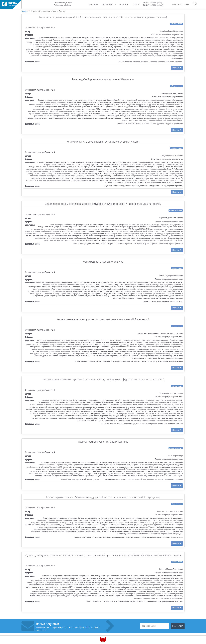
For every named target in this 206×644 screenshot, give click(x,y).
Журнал (93, 4)
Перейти (177, 68)
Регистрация (177, 4)
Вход (187, 4)
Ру (195, 4)
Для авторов (108, 4)
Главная (25, 11)
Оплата (123, 4)
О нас (134, 4)
